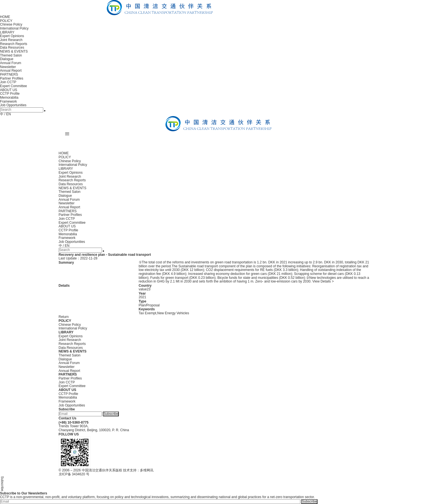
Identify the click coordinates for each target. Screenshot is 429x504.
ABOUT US (9, 90)
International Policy (14, 28)
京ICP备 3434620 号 (74, 474)
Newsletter (8, 67)
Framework (8, 101)
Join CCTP (8, 82)
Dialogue (7, 59)
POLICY (6, 21)
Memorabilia (9, 98)
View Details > (323, 281)
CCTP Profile (10, 94)
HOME (5, 17)
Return (64, 317)
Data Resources (12, 48)
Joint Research (11, 40)
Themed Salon (11, 55)
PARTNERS (9, 74)
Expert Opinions (12, 36)
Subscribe (111, 414)
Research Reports (14, 44)
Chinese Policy (11, 24)
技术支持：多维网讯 (138, 470)
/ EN (7, 114)
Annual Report (11, 71)
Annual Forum (11, 63)
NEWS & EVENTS (14, 51)
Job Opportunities (13, 105)
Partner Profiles (12, 78)
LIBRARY (7, 32)
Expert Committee (13, 86)
